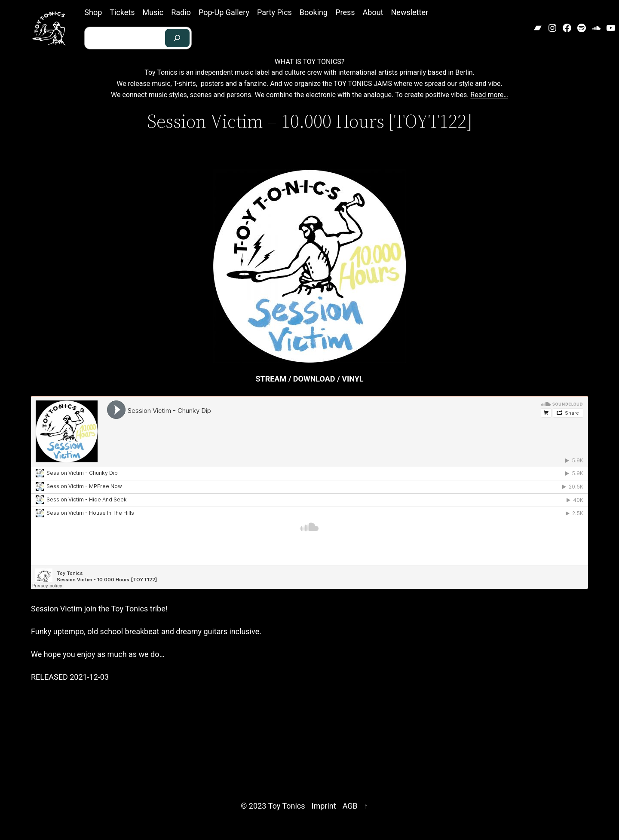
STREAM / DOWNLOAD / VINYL (309, 379)
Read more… (489, 95)
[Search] (178, 38)
